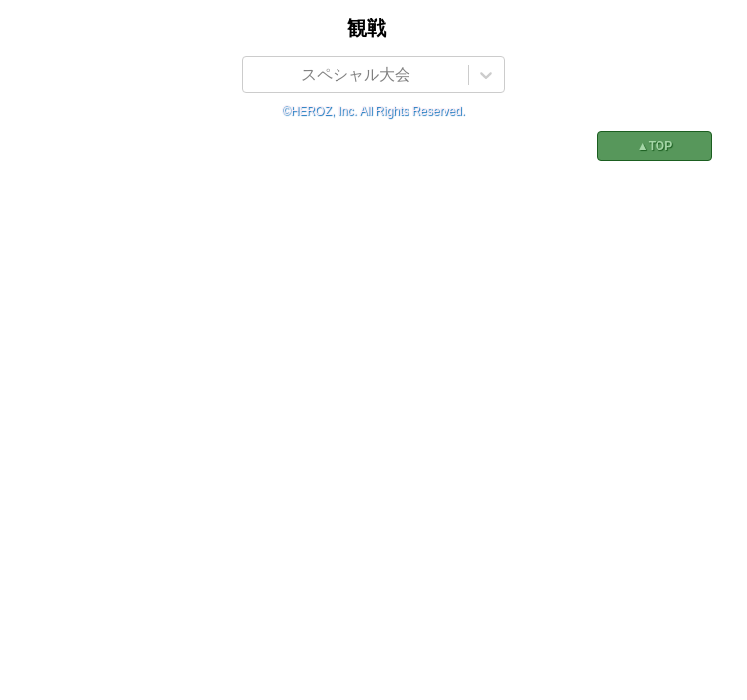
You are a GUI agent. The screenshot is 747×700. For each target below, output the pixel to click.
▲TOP (655, 146)
